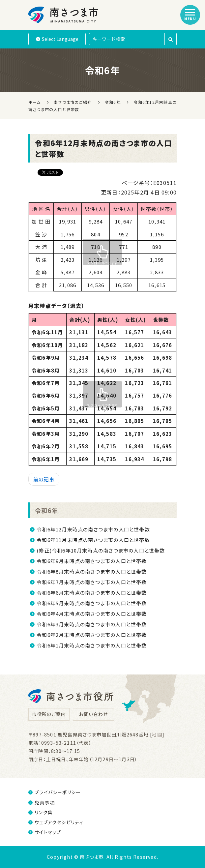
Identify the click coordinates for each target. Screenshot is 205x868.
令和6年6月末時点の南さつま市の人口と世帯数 (92, 593)
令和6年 (47, 510)
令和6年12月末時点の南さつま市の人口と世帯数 (93, 529)
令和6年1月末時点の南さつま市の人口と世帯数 (92, 645)
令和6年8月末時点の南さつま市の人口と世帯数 (92, 571)
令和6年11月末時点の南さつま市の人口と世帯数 (93, 540)
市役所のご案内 (49, 714)
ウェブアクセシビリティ (56, 822)
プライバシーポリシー (55, 792)
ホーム (35, 102)
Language (57, 39)
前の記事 (44, 479)
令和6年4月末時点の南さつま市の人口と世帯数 (92, 614)
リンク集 (41, 812)
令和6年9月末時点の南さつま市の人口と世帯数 (92, 561)
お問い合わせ (93, 714)
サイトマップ (45, 832)
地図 (157, 734)
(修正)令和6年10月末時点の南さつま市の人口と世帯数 (101, 550)
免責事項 (42, 802)
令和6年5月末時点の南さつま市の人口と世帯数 (92, 603)
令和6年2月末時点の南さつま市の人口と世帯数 (92, 635)
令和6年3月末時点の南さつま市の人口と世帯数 (92, 624)
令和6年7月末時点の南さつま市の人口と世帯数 (92, 582)
